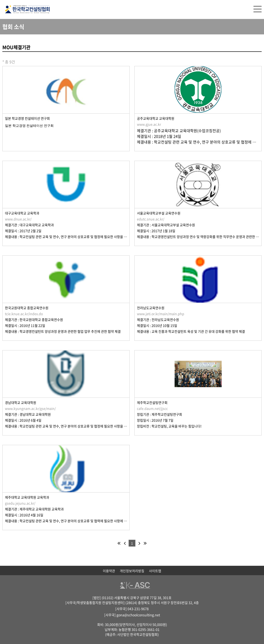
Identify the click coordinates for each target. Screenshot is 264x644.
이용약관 (109, 571)
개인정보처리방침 (132, 571)
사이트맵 (155, 571)
